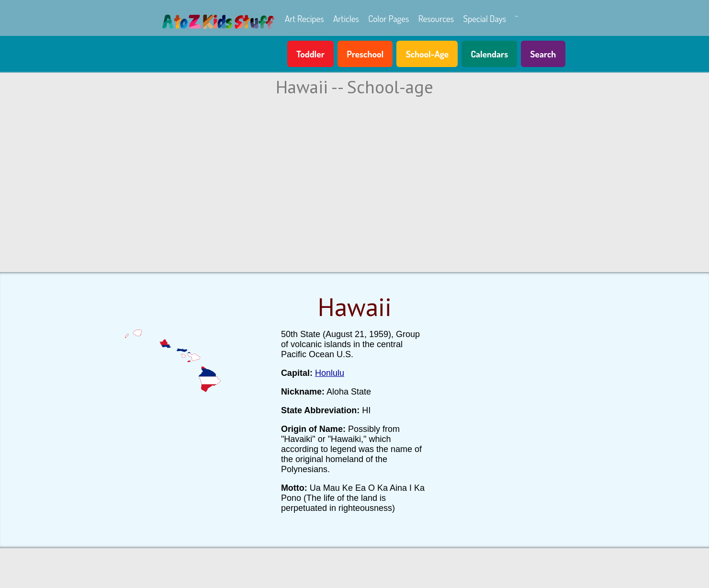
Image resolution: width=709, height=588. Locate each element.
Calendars (489, 54)
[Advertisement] (355, 182)
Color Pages (388, 18)
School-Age (427, 54)
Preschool (365, 54)
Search (543, 54)
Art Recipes (304, 18)
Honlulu (330, 373)
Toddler (310, 54)
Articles (346, 18)
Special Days (484, 18)
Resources (436, 18)
